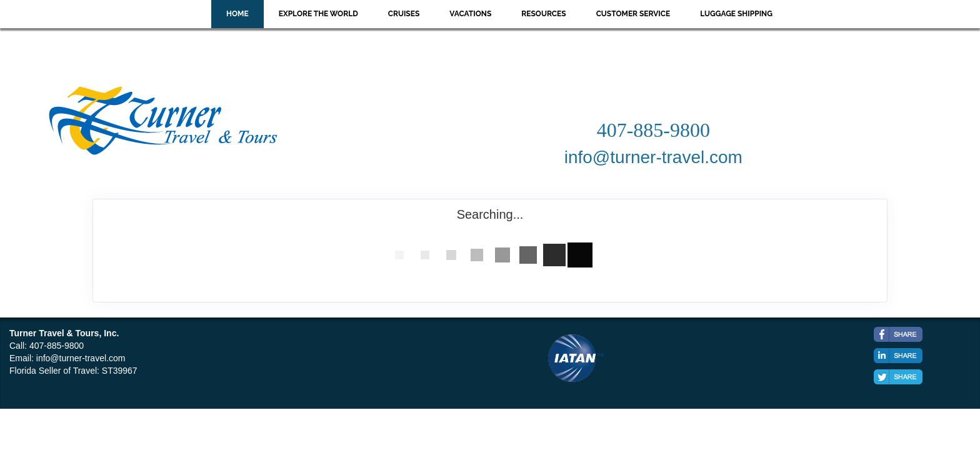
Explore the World (318, 14)
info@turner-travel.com (81, 358)
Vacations (470, 14)
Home (237, 14)
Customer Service (633, 14)
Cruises (404, 14)
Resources (543, 14)
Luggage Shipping (736, 14)
